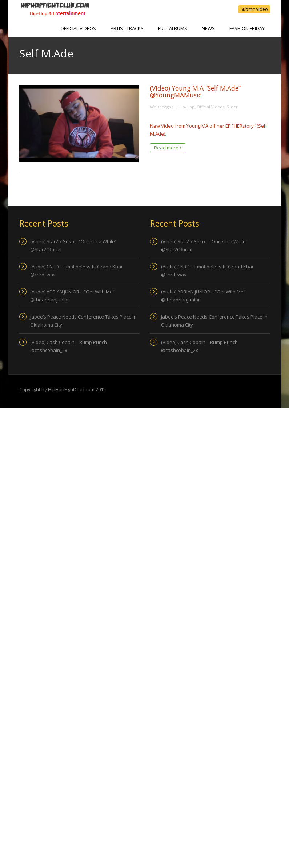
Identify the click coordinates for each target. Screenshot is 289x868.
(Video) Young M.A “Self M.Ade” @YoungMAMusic (195, 91)
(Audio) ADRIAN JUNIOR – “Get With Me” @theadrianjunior (72, 296)
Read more (168, 148)
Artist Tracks (127, 28)
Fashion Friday (247, 28)
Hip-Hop (186, 107)
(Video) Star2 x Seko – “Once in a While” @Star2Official (73, 245)
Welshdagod (162, 107)
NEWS (208, 28)
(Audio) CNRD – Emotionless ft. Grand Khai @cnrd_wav (76, 271)
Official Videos (78, 28)
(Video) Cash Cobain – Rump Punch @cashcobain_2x (69, 346)
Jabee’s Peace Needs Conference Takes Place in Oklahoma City (83, 321)
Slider (232, 107)
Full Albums (173, 28)
